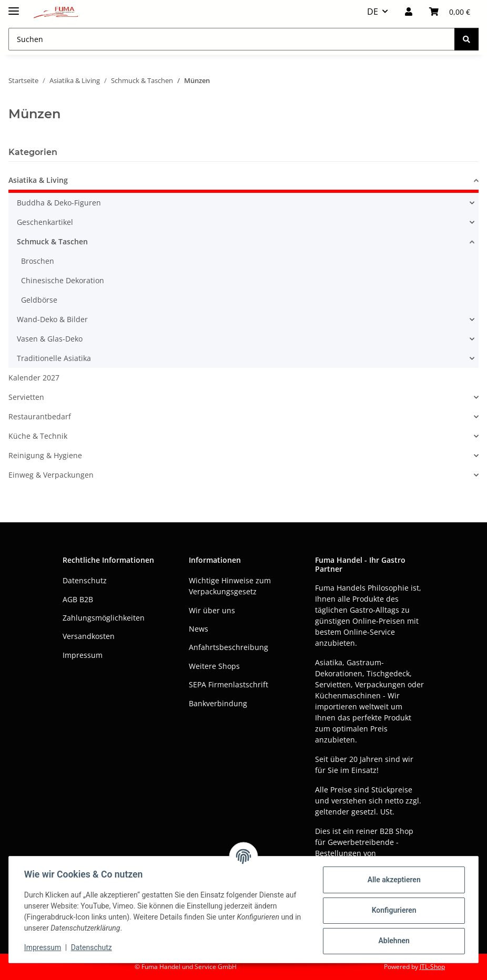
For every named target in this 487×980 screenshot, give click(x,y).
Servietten (26, 397)
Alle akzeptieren (392, 880)
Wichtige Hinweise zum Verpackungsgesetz (230, 586)
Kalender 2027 (34, 378)
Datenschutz (93, 947)
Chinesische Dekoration (63, 280)
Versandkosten (89, 636)
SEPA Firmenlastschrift (229, 684)
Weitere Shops (214, 666)
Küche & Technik (38, 436)
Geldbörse (39, 300)
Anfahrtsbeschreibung (229, 647)
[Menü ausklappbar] (14, 7)
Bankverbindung (218, 703)
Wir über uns (212, 610)
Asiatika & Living (38, 180)
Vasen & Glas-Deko (50, 339)
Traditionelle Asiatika (54, 358)
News (199, 629)
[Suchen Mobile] (232, 39)
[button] (409, 12)
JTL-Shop (432, 967)
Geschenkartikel (45, 222)
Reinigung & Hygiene (45, 455)
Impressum (44, 947)
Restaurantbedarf (40, 416)
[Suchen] (466, 39)
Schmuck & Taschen (52, 241)
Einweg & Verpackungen (51, 475)
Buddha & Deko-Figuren (59, 203)
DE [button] (373, 12)
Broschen (38, 261)
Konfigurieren (392, 910)
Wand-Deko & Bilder (52, 319)
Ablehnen (392, 941)
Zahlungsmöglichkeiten (104, 618)
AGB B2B (78, 599)
